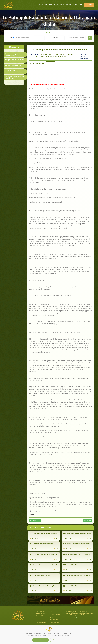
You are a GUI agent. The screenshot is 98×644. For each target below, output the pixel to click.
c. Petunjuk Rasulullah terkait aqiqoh (42, 586)
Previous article (35, 520)
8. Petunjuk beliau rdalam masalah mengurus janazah (81, 533)
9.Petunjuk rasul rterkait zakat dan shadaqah (78, 554)
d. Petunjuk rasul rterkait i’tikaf (40, 575)
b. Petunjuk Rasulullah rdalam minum (76, 586)
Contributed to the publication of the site (41, 613)
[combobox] (38, 38)
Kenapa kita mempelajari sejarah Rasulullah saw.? (15, 55)
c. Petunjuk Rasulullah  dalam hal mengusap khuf (79, 544)
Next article (88, 520)
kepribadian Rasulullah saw (13, 65)
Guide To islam (55, 614)
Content (17, 38)
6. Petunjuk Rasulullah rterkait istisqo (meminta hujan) (48, 533)
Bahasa (89, 5)
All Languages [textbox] (55, 38)
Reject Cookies (58, 640)
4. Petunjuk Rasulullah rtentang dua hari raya (78, 565)
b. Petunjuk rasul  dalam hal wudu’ (42, 544)
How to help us (41, 623)
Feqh (52, 611)
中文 (50, 63)
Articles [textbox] (38, 38)
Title (9, 38)
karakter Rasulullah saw (12, 71)
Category (25, 38)
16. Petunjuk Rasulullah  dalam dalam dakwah (45, 554)
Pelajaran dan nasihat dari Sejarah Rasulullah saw (15, 77)
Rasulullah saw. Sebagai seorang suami (15, 60)
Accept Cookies (41, 640)
